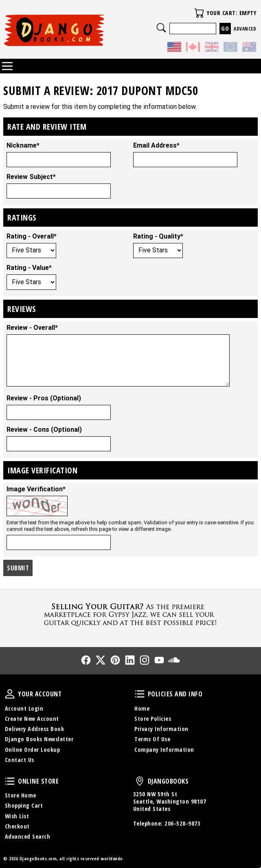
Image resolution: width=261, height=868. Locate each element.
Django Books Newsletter (39, 739)
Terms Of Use (152, 739)
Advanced (245, 29)
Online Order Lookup (33, 750)
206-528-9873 (182, 823)
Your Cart (199, 13)
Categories (7, 66)
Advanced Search (28, 836)
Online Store (10, 781)
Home (142, 708)
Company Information (164, 750)
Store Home (21, 795)
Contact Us (20, 760)
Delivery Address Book (35, 729)
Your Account (10, 694)
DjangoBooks (140, 781)
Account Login (24, 708)
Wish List (17, 816)
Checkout (17, 826)
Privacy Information (161, 729)
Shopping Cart (24, 805)
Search (161, 28)
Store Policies (153, 719)
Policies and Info (140, 694)
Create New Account (32, 719)
